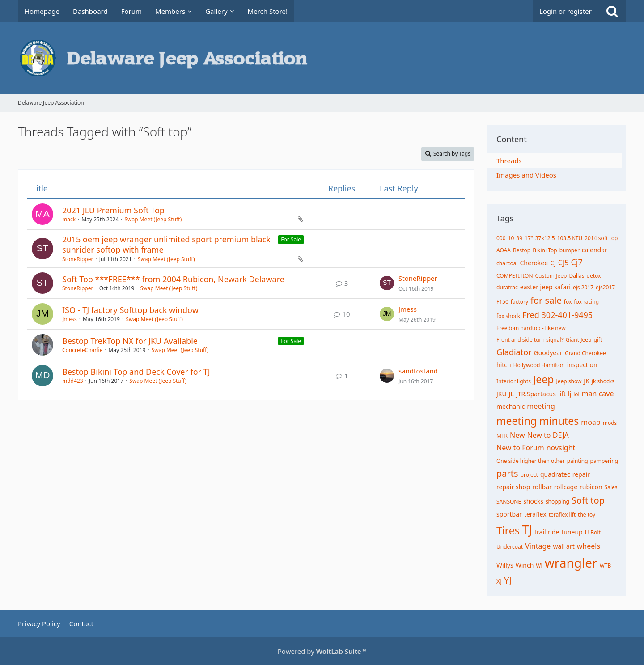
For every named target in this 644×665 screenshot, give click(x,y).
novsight (561, 448)
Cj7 (576, 262)
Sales (611, 487)
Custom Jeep (551, 276)
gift (598, 340)
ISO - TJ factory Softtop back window (130, 310)
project (529, 475)
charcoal (507, 263)
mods (610, 423)
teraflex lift (562, 515)
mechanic (511, 406)
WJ (539, 565)
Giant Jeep (579, 340)
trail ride (547, 532)
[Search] (612, 11)
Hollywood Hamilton (539, 365)
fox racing (586, 302)
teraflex (535, 514)
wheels (589, 546)
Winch (525, 565)
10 (511, 238)
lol (576, 394)
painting (578, 461)
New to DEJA (548, 435)
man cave (598, 394)
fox (568, 302)
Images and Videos (526, 175)
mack (69, 219)
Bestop (522, 250)
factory (519, 302)
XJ (499, 581)
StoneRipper (78, 259)
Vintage (538, 546)
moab (591, 422)
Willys (505, 565)
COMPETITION (515, 276)
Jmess (70, 319)
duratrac (507, 287)
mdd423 (73, 381)
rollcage (566, 487)
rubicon (591, 487)
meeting (541, 406)
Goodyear (548, 353)
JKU (502, 394)
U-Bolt (593, 532)
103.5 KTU (570, 238)
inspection (582, 365)
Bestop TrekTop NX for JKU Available (130, 341)
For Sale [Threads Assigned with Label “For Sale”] (291, 239)
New (517, 435)
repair (581, 474)
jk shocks (603, 381)
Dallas (576, 276)
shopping (557, 502)
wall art (563, 546)
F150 (502, 302)
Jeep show (569, 381)
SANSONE (509, 502)
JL (511, 394)
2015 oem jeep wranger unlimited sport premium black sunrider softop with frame (166, 244)
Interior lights (514, 381)
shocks (533, 501)
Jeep (543, 379)
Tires (508, 530)
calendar (595, 250)
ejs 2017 (583, 287)
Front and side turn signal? (530, 340)
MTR (502, 436)
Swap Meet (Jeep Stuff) (153, 219)
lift (562, 394)
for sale (546, 300)
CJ (553, 263)
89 (519, 238)
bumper (570, 250)
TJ (527, 529)
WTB (606, 565)
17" (529, 238)
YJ (508, 580)
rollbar (542, 487)
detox (594, 276)
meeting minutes (538, 421)
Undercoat (510, 547)
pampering (604, 461)
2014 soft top (601, 238)
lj (570, 394)
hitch (504, 365)
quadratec (555, 474)
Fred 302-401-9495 (557, 315)
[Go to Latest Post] (387, 283)
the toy (587, 515)
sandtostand (418, 371)
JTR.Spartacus (536, 394)
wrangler (571, 563)
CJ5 (563, 263)
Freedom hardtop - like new (531, 328)
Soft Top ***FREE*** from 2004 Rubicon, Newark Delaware (173, 279)
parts (507, 473)
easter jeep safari (545, 287)
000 (501, 238)
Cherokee (534, 263)
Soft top (588, 500)
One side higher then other (531, 461)
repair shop (513, 487)
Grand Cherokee (585, 353)
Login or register (566, 11)
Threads (509, 161)
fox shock (508, 316)
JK (587, 381)
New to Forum (520, 448)
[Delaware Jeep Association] (322, 58)
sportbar (509, 514)
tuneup (572, 532)
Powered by (322, 651)
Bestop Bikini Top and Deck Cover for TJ (136, 372)
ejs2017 (605, 287)
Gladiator (514, 352)
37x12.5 (545, 238)
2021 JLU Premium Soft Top (113, 210)
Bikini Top (545, 250)
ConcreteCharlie (82, 350)
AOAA (504, 250)
